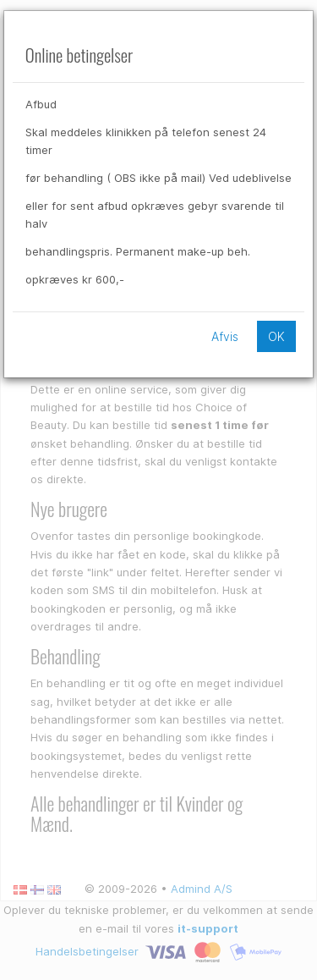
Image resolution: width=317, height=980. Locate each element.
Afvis (225, 336)
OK (276, 336)
